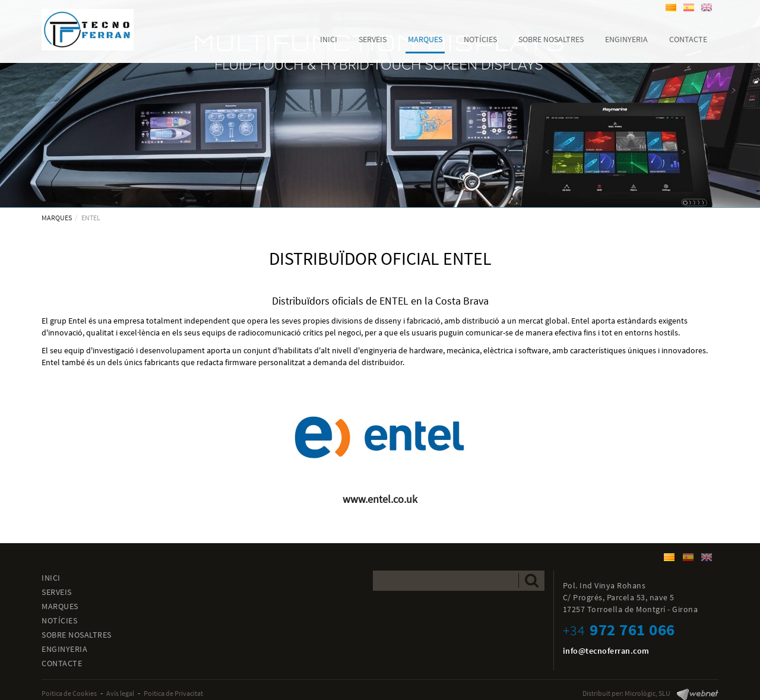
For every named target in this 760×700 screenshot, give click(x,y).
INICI (51, 578)
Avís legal (120, 693)
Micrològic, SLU (647, 693)
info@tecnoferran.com (606, 651)
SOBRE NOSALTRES (77, 635)
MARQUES (57, 218)
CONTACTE (62, 663)
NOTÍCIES (59, 620)
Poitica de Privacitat (173, 693)
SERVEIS (57, 592)
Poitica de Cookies (69, 693)
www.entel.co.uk (380, 499)
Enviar (532, 580)
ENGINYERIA (64, 649)
